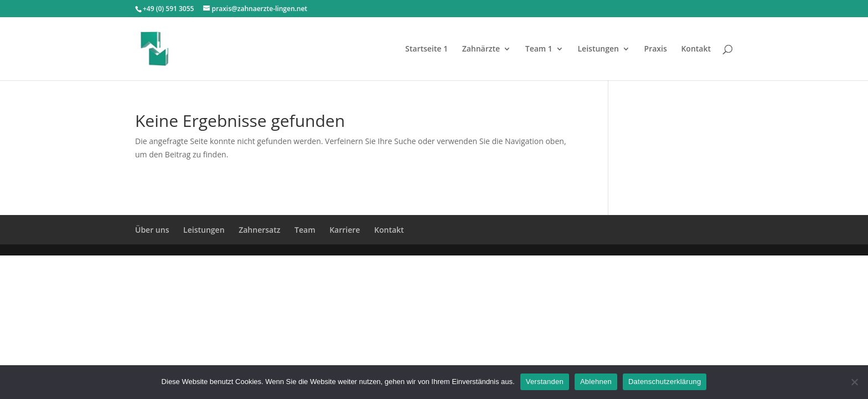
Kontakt (696, 49)
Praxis (656, 49)
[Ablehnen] (854, 382)
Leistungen (598, 49)
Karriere (345, 230)
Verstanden (545, 382)
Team (305, 230)
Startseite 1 (427, 49)
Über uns (152, 230)
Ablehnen (596, 382)
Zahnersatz (259, 230)
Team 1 (539, 49)
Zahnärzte (481, 49)
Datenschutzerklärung (665, 382)
